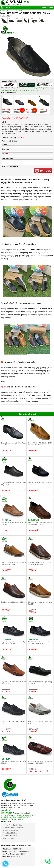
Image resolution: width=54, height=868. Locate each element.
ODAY (16, 815)
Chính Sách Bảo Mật (10, 836)
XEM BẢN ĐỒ (6, 810)
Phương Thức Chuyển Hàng (12, 825)
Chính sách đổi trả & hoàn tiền (13, 828)
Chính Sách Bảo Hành (10, 833)
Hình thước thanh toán (10, 830)
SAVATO (31, 815)
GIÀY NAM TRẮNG (16, 819)
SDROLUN (23, 815)
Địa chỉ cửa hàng (8, 838)
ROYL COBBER (17, 817)
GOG (3, 817)
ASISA (8, 817)
